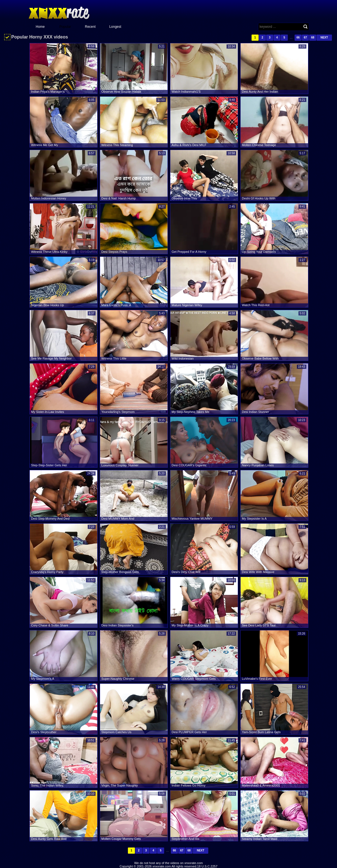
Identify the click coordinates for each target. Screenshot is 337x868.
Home (40, 27)
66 (298, 38)
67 (305, 38)
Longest (115, 27)
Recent (90, 27)
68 (313, 38)
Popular (65, 27)
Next (324, 38)
